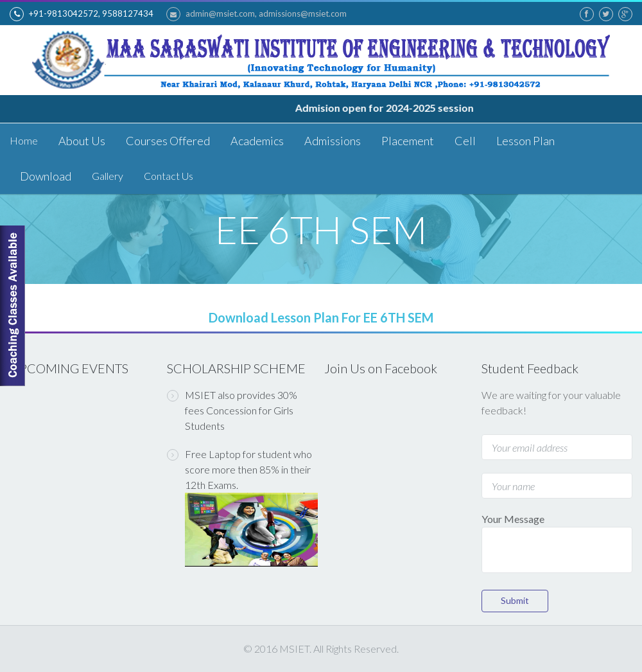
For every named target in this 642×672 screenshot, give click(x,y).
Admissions (333, 141)
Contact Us (169, 176)
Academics (257, 141)
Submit (515, 600)
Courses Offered (168, 141)
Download (46, 176)
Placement (408, 141)
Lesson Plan (525, 141)
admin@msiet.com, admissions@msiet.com (256, 14)
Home (24, 140)
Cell (465, 141)
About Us (82, 141)
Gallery (108, 176)
